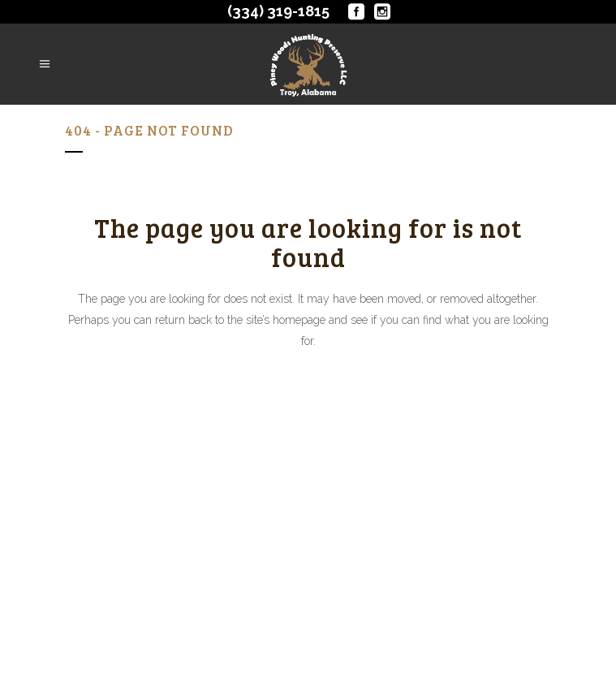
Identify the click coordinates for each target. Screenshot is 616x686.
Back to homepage (308, 412)
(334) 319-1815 (278, 11)
